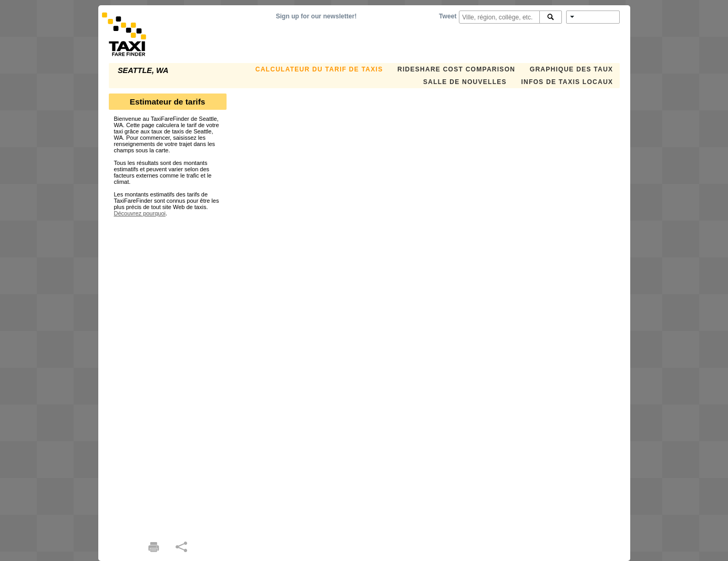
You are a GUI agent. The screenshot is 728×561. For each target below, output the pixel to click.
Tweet (448, 16)
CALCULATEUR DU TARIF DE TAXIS (319, 69)
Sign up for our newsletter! (316, 16)
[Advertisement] (168, 374)
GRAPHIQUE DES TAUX (572, 69)
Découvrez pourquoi (140, 213)
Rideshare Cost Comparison (456, 69)
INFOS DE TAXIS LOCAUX (567, 82)
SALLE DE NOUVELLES (465, 82)
